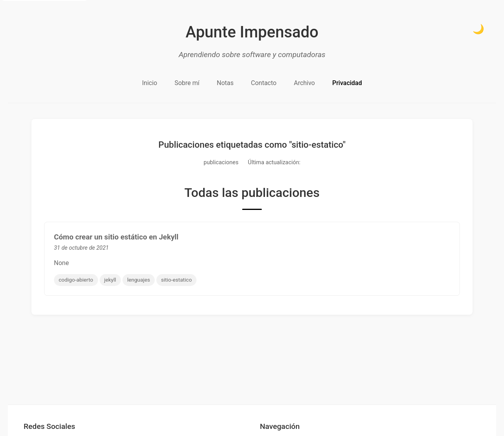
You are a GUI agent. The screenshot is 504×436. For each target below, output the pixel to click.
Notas (225, 83)
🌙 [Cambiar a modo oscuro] (478, 29)
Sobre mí (187, 83)
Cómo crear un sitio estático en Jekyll (116, 237)
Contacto (264, 83)
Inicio (150, 83)
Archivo (304, 83)
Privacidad (347, 83)
